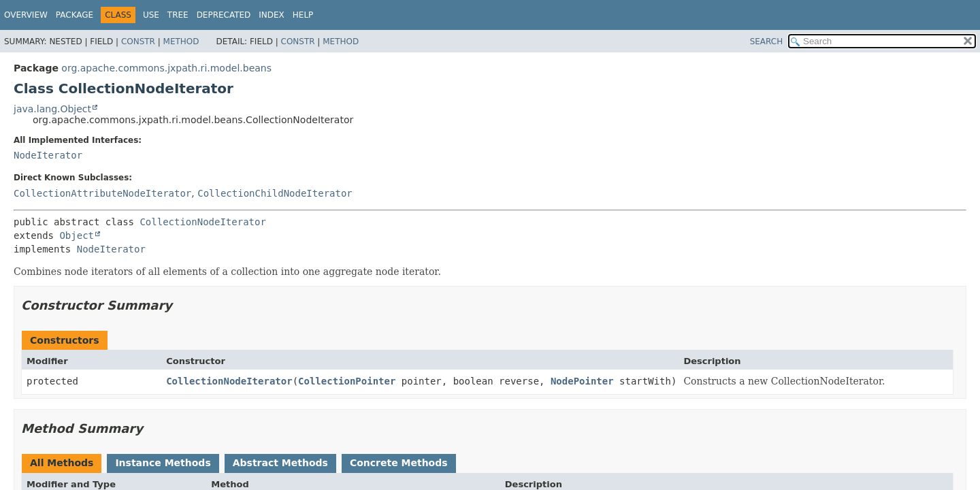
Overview (26, 15)
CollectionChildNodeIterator (275, 193)
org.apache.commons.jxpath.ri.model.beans (166, 68)
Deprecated (224, 15)
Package (75, 15)
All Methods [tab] (62, 463)
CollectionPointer (347, 381)
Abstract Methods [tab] (280, 463)
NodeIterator (48, 155)
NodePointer (582, 381)
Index (272, 15)
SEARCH (767, 42)
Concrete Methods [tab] (399, 463)
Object (77, 235)
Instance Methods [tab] (163, 463)
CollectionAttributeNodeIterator (102, 193)
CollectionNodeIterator (202, 222)
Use (151, 15)
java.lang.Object (52, 109)
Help (303, 15)
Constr (138, 42)
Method (181, 42)
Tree (178, 15)
